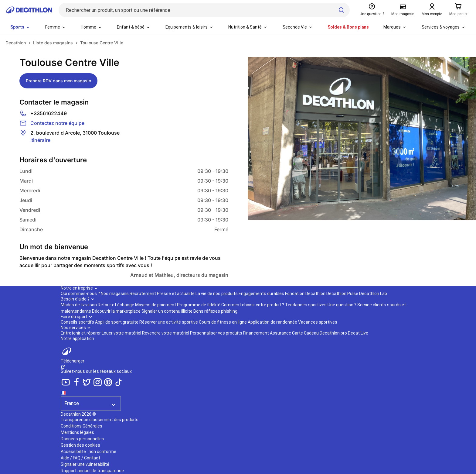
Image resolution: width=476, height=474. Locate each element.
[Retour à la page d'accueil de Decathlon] (29, 10)
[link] (16, 43)
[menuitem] (20, 27)
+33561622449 (49, 113)
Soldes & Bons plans (348, 27)
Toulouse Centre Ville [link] (102, 43)
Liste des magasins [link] (53, 43)
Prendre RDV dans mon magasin (58, 81)
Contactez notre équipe (57, 123)
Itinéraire (40, 140)
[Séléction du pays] (91, 400)
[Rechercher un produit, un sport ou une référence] (204, 10)
